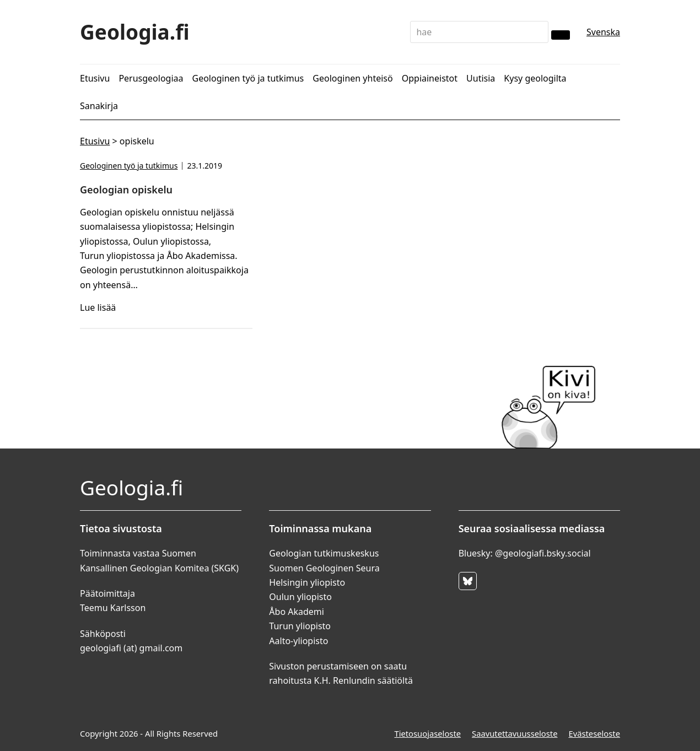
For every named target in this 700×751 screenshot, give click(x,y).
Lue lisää (98, 307)
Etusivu (95, 141)
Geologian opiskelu (126, 190)
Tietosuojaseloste (427, 733)
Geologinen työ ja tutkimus (129, 166)
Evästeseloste (594, 733)
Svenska (603, 32)
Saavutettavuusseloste (515, 733)
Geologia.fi (135, 32)
